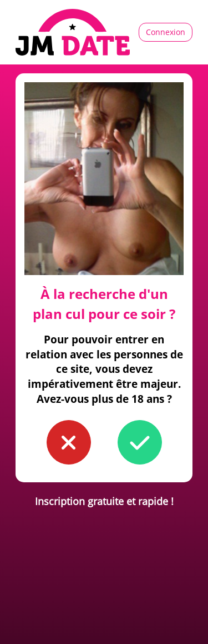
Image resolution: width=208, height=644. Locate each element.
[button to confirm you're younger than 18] (69, 442)
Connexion (166, 32)
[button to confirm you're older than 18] (140, 442)
